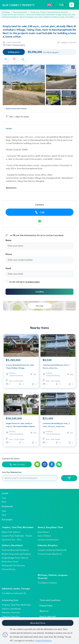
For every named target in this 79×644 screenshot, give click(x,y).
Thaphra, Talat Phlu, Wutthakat (18, 527)
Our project (7, 519)
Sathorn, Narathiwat (12, 545)
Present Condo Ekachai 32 (50, 554)
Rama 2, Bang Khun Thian (50, 527)
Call (39, 212)
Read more (11, 187)
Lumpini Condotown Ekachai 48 (52, 550)
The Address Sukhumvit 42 (14, 593)
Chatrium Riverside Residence (15, 550)
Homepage (6, 12)
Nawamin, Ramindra (11, 612)
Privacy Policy (46, 605)
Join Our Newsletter (12, 472)
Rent (4, 502)
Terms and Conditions (50, 600)
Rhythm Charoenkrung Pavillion (16, 554)
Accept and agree (17, 282)
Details (9, 128)
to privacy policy (33, 282)
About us (44, 611)
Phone (9, 254)
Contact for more (11, 458)
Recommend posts (20, 12)
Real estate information (16, 108)
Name (8, 240)
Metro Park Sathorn (11, 532)
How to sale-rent (48, 616)
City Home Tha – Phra (12, 539)
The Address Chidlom (47, 583)
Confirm (40, 292)
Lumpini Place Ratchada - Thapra (17, 536)
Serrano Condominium (48, 539)
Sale (4, 498)
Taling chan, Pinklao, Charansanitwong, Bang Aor (49, 12)
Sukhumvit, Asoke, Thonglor (16, 588)
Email (8, 268)
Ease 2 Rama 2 (45, 536)
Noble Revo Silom (10, 561)
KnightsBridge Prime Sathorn (15, 558)
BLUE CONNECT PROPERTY (18, 5)
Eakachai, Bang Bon (48, 545)
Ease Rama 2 (44, 532)
